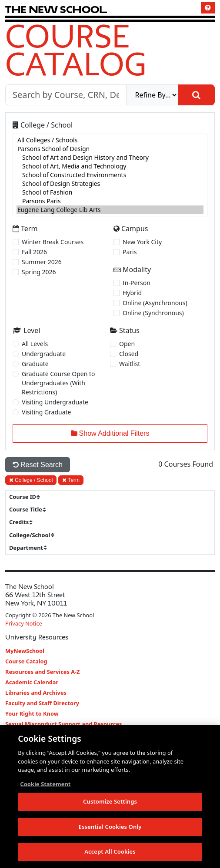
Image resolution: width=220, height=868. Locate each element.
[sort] (28, 497)
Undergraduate (44, 354)
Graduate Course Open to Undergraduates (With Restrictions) (58, 383)
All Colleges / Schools (110, 140)
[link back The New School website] (56, 9)
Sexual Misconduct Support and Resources (64, 724)
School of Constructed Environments (110, 175)
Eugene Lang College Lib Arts (110, 210)
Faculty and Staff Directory (42, 703)
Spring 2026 (39, 272)
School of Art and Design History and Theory (110, 158)
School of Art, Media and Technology (110, 166)
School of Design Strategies (110, 184)
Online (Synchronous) (153, 313)
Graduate (35, 364)
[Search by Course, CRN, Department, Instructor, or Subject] (66, 95)
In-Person (137, 283)
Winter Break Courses (53, 242)
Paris (130, 252)
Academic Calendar (32, 682)
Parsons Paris (110, 201)
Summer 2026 (42, 262)
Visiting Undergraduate (55, 402)
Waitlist (130, 364)
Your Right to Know (32, 713)
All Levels (35, 344)
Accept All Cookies (110, 852)
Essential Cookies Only (110, 827)
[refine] (152, 95)
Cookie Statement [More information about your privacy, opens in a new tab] (45, 784)
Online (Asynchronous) (155, 303)
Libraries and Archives (36, 693)
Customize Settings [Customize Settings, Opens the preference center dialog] (110, 802)
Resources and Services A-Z (43, 672)
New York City (142, 242)
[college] (110, 175)
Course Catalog (76, 50)
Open (127, 344)
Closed (129, 354)
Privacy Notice (24, 623)
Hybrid (132, 293)
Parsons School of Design (110, 149)
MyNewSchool (25, 651)
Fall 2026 (34, 252)
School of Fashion (110, 192)
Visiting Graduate (47, 412)
